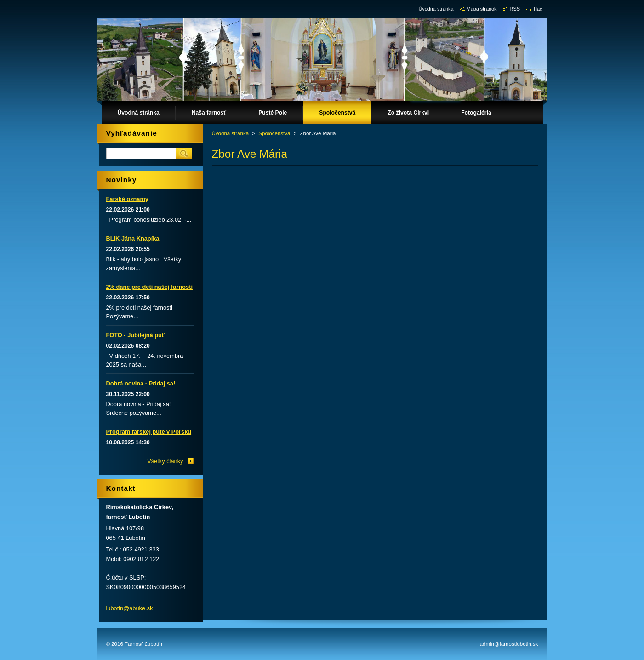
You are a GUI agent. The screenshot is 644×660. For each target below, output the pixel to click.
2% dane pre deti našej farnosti (149, 287)
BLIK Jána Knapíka (133, 238)
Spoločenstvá (275, 133)
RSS (515, 9)
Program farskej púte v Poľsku (149, 432)
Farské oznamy (127, 199)
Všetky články (165, 461)
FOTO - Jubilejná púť (135, 335)
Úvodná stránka (231, 133)
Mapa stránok (482, 9)
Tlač (538, 9)
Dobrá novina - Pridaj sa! (141, 383)
